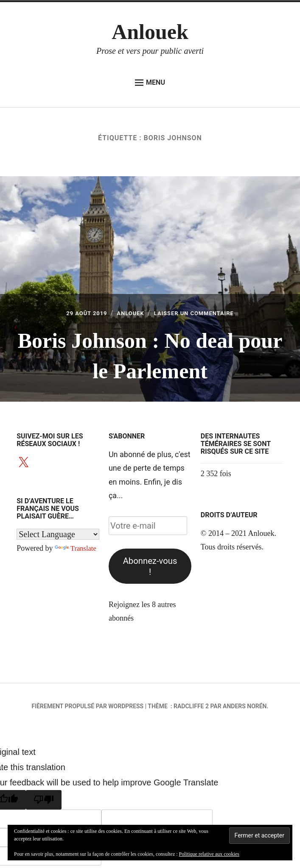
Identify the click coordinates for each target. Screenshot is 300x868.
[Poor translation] (44, 800)
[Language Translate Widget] (58, 534)
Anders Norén (245, 706)
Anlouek (150, 32)
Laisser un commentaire (201, 314)
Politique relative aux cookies (209, 854)
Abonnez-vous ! (150, 566)
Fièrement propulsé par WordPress (88, 706)
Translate (77, 548)
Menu (150, 83)
